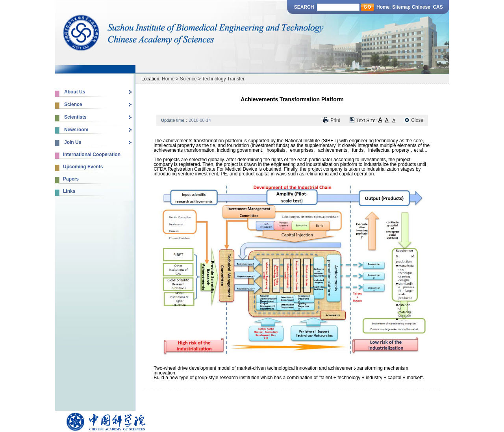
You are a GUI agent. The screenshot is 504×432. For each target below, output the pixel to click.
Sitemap (401, 7)
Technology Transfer (223, 79)
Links (69, 191)
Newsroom (76, 130)
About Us (75, 92)
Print (335, 120)
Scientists (75, 117)
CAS (438, 7)
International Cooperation (92, 155)
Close (417, 120)
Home (383, 7)
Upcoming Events (83, 167)
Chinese (422, 7)
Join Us (73, 142)
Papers (71, 179)
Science (73, 104)
